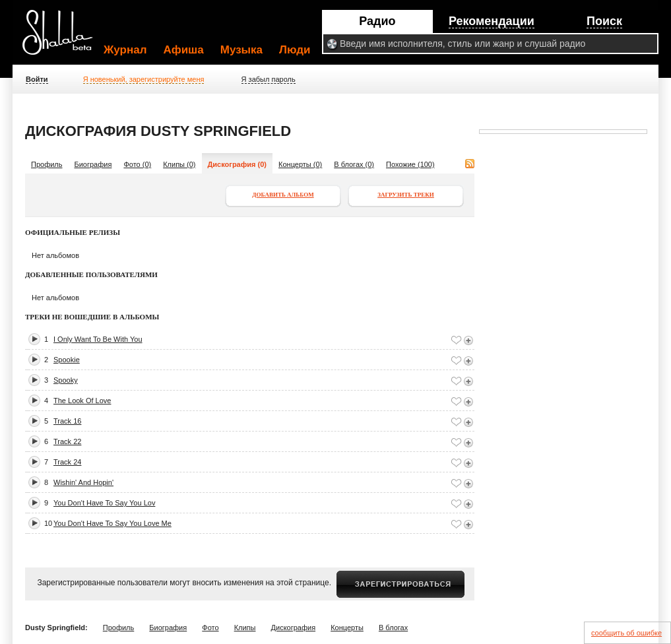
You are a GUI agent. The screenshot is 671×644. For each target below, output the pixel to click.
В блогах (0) (354, 164)
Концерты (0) (300, 164)
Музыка (241, 50)
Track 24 (67, 462)
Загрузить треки (406, 195)
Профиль (47, 164)
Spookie (67, 360)
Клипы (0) (179, 164)
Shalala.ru (63, 38)
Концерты (347, 628)
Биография (93, 164)
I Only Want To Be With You (98, 339)
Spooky (66, 380)
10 (48, 523)
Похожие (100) (410, 164)
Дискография (294, 628)
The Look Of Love (82, 401)
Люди (295, 50)
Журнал (125, 50)
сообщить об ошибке (626, 633)
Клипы (245, 628)
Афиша (184, 50)
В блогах (393, 628)
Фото (210, 628)
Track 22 (67, 441)
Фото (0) (137, 164)
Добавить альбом (283, 195)
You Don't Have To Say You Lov (104, 503)
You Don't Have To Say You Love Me (112, 523)
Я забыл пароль (269, 79)
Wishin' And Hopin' (83, 482)
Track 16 (67, 421)
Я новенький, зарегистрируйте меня (144, 79)
